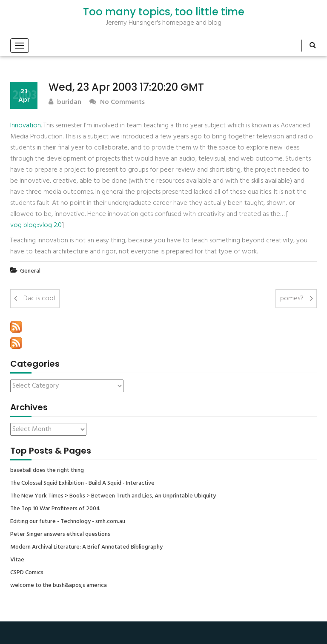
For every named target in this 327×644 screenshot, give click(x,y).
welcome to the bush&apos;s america (59, 586)
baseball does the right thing (47, 471)
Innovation (26, 126)
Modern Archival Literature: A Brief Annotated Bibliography (86, 547)
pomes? (292, 299)
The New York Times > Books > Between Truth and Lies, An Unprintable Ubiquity (113, 496)
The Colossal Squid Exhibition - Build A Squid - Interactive (82, 483)
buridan (65, 102)
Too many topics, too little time (164, 12)
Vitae (17, 560)
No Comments (117, 102)
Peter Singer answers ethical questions (60, 535)
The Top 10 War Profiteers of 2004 (55, 509)
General (30, 271)
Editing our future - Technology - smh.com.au (68, 522)
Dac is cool (39, 299)
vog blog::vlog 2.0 (36, 225)
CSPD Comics (27, 573)
